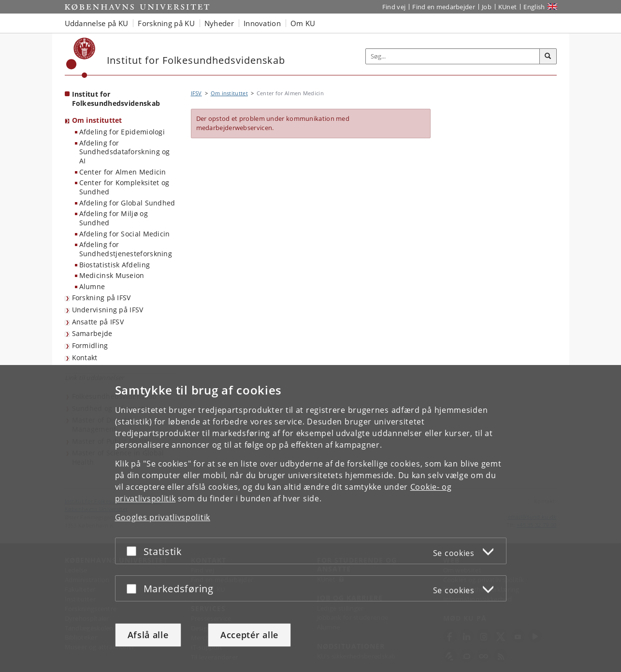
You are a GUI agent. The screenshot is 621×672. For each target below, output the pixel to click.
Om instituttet (97, 120)
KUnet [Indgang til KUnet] (508, 7)
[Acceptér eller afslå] (134, 551)
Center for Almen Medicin (123, 172)
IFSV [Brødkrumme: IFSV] (196, 93)
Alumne (92, 286)
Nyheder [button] (219, 23)
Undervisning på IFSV (108, 310)
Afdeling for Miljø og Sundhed (114, 218)
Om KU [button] (303, 23)
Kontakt (85, 358)
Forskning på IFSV (101, 298)
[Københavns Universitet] (81, 58)
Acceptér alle (249, 635)
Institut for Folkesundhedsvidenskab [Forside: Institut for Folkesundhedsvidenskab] (116, 99)
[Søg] (548, 57)
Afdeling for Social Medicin (125, 234)
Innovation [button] (262, 23)
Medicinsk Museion (112, 275)
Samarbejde (92, 333)
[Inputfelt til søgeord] (453, 56)
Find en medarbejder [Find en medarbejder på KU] (444, 7)
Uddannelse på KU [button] (97, 23)
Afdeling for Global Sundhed (127, 203)
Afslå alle (148, 635)
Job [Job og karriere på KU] (487, 7)
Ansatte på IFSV (98, 322)
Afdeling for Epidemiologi (122, 132)
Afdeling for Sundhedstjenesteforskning (126, 249)
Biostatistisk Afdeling (115, 265)
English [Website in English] (534, 7)
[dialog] (310, 519)
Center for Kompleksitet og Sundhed (124, 187)
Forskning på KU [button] (166, 23)
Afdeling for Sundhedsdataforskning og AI (125, 152)
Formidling (90, 345)
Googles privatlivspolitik (163, 517)
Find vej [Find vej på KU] (394, 7)
